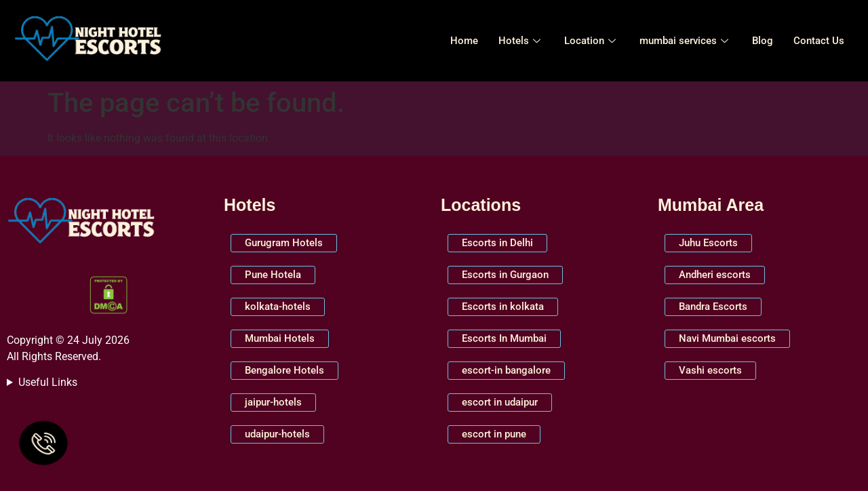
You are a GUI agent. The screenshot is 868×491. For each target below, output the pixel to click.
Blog (763, 41)
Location (592, 41)
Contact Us (819, 41)
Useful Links (48, 382)
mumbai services (686, 41)
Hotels (521, 41)
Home (464, 41)
